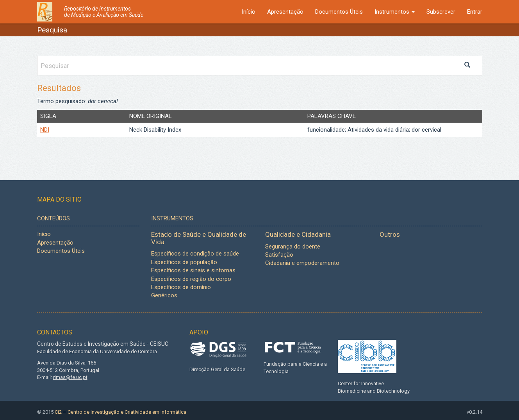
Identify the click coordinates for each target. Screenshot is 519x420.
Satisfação (279, 255)
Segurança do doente (293, 247)
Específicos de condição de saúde (195, 254)
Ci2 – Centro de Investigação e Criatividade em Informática (120, 412)
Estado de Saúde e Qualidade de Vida (199, 238)
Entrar (475, 12)
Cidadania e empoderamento (302, 263)
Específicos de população (184, 262)
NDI (45, 130)
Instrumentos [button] (395, 12)
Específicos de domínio (181, 287)
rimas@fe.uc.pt (70, 377)
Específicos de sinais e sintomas (193, 270)
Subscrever (441, 12)
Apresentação (285, 12)
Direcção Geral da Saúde (217, 369)
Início (249, 12)
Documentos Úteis (339, 12)
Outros (390, 234)
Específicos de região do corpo (191, 279)
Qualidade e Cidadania (298, 234)
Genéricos (164, 295)
